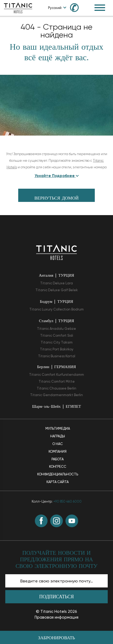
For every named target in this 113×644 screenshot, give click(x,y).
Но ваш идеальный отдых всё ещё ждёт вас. (56, 53)
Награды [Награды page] (58, 436)
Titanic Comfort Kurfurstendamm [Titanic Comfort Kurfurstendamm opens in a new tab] (56, 375)
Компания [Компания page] (58, 451)
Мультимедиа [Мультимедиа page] (58, 428)
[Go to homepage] (18, 8)
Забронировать (56, 638)
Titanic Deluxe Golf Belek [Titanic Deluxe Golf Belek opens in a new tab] (57, 290)
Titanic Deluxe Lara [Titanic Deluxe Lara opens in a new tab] (56, 283)
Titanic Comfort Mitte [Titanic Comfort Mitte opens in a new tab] (57, 381)
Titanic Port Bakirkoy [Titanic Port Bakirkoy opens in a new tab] (57, 349)
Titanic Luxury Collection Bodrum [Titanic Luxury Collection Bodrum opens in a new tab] (56, 309)
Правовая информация (56, 617)
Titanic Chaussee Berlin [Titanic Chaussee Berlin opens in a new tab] (56, 388)
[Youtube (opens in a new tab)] (72, 521)
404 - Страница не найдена (56, 31)
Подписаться (57, 597)
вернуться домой (56, 198)
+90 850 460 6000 (67, 501)
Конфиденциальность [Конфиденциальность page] (58, 474)
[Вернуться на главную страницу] (56, 252)
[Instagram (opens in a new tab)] (56, 521)
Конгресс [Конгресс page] (58, 467)
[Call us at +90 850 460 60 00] (77, 7)
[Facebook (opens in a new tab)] (41, 521)
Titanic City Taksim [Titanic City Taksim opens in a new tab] (57, 342)
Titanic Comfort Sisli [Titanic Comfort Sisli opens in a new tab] (57, 335)
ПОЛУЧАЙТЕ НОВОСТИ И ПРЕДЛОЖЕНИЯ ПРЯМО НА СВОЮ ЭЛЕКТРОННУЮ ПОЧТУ (56, 560)
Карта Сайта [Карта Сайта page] (58, 482)
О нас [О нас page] (58, 444)
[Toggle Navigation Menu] (100, 8)
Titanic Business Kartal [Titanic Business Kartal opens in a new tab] (57, 356)
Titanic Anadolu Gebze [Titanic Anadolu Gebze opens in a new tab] (56, 329)
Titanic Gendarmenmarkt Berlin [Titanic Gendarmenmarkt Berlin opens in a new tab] (56, 395)
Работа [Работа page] (58, 459)
